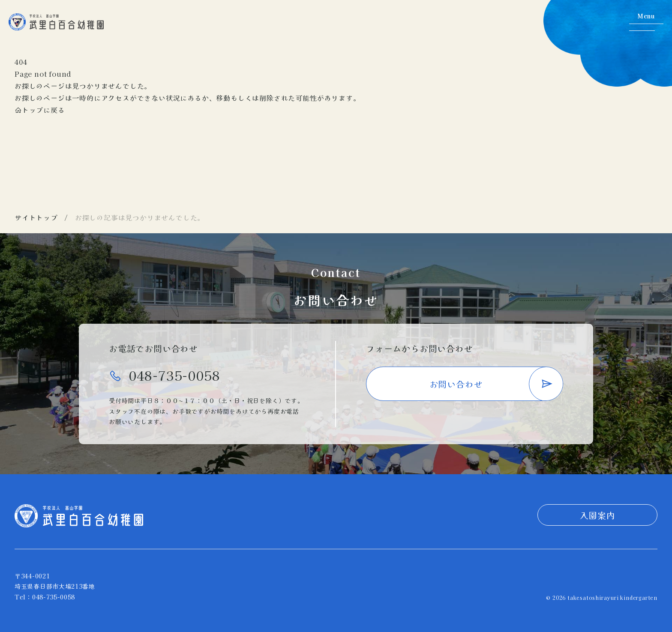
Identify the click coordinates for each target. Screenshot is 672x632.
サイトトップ (36, 217)
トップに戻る (40, 110)
